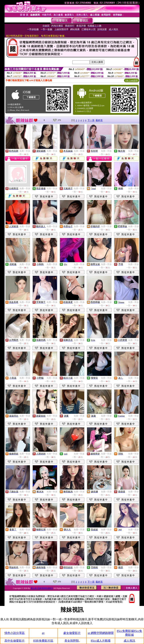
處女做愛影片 (72, 633)
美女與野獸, (72, 641)
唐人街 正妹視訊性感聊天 (42, 588)
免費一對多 (25, 151)
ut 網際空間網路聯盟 (101, 633)
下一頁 (91, 120)
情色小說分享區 (15, 633)
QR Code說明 (131, 80)
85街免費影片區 (43, 641)
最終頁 (99, 120)
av (43, 633)
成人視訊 (129, 641)
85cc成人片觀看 (101, 641)
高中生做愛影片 (15, 641)
